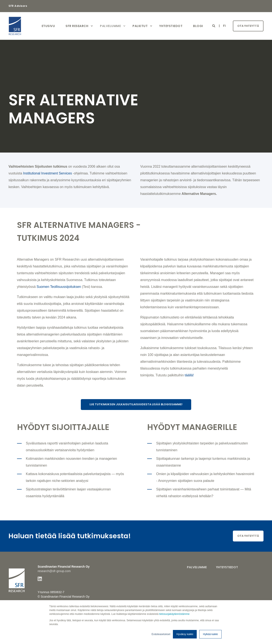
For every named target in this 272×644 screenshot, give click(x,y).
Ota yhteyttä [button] (248, 26)
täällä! (190, 375)
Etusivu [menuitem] (48, 26)
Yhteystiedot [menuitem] (171, 26)
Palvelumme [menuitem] (110, 26)
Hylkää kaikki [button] (210, 634)
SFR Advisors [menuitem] (18, 6)
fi (224, 26)
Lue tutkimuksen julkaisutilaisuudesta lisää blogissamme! (136, 404)
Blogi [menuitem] (198, 26)
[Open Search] (214, 26)
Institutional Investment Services (47, 173)
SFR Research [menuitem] (77, 26)
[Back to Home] (34, 26)
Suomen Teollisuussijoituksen (59, 287)
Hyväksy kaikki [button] (185, 634)
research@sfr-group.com (54, 571)
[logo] (17, 578)
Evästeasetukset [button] (161, 634)
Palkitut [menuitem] (140, 26)
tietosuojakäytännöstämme (174, 614)
